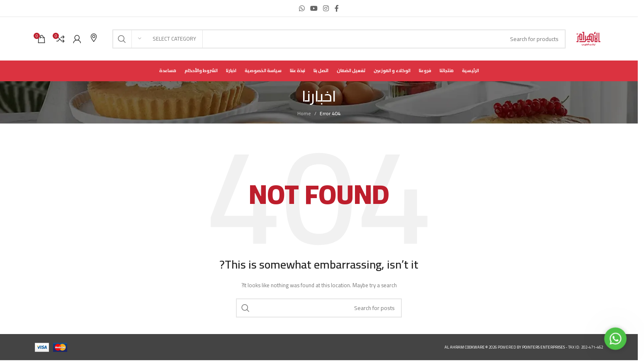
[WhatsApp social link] (302, 8)
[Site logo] (588, 38)
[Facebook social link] (337, 8)
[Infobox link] (94, 39)
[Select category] (167, 39)
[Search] (339, 39)
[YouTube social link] (314, 8)
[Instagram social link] (326, 8)
